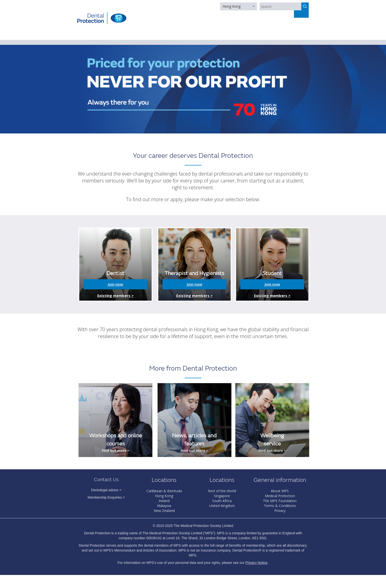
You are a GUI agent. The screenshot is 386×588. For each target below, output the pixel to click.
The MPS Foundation (280, 501)
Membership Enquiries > (106, 497)
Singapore (222, 496)
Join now (115, 284)
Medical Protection (280, 496)
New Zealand (164, 511)
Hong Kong (232, 6)
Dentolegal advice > (106, 490)
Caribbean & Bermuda (164, 491)
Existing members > (115, 295)
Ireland (164, 501)
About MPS (280, 491)
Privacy (280, 511)
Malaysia (164, 506)
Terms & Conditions (280, 506)
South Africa (222, 501)
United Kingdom (222, 506)
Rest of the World (222, 491)
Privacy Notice (256, 563)
